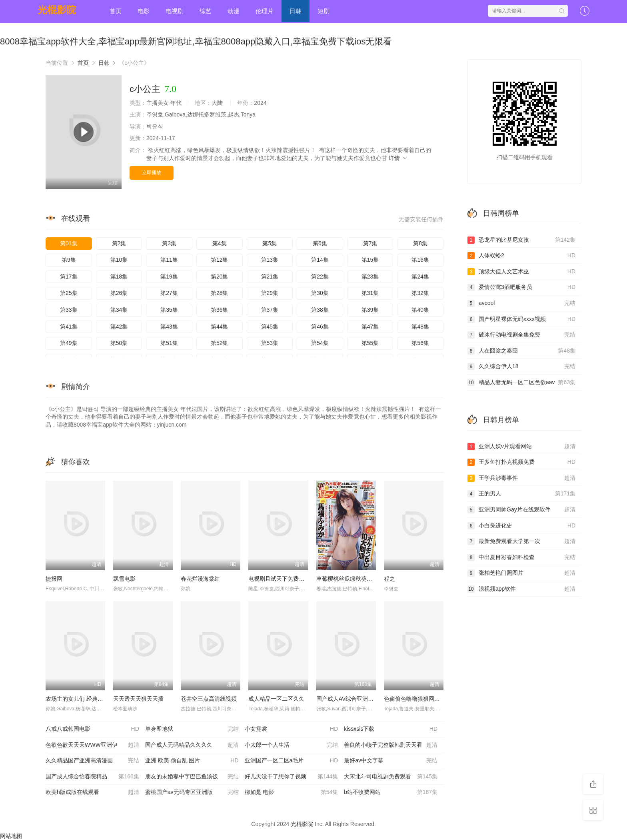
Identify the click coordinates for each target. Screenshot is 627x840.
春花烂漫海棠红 (200, 579)
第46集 (320, 327)
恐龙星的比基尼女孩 (521, 240)
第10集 (119, 260)
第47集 (370, 327)
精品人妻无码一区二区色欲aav (521, 383)
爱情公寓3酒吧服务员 (521, 287)
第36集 (220, 310)
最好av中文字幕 (391, 761)
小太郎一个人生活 (292, 745)
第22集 (320, 277)
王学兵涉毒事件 (521, 478)
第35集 (169, 310)
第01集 (69, 243)
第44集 (220, 327)
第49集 (69, 343)
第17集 (69, 277)
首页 (116, 11)
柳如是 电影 (292, 792)
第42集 (119, 327)
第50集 (119, 343)
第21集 (270, 277)
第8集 (420, 243)
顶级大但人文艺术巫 (521, 272)
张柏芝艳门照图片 (521, 573)
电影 (144, 11)
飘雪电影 (124, 579)
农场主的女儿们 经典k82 (76, 699)
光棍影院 (57, 10)
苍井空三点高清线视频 (209, 699)
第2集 (119, 243)
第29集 (270, 293)
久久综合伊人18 (521, 367)
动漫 (234, 11)
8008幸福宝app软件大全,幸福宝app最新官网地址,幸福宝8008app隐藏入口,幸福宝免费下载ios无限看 (196, 41)
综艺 (206, 11)
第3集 (169, 243)
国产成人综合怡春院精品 (92, 777)
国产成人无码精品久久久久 (192, 745)
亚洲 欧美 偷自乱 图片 (192, 761)
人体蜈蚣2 (521, 256)
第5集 (270, 243)
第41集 (69, 327)
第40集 (420, 310)
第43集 (169, 327)
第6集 (320, 243)
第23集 (370, 277)
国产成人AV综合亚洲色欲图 (351, 699)
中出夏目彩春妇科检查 (521, 557)
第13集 (270, 260)
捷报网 (54, 579)
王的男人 (521, 494)
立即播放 (152, 172)
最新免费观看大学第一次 (521, 541)
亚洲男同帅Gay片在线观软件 (521, 510)
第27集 (169, 293)
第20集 (220, 277)
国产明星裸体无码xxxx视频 (521, 319)
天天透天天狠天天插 (138, 699)
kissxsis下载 (391, 729)
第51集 (169, 343)
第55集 (370, 343)
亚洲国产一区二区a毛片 (292, 761)
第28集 (220, 293)
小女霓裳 (292, 729)
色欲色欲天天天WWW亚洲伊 (92, 745)
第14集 (320, 260)
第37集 (270, 310)
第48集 (420, 327)
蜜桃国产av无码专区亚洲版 (192, 792)
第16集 (420, 260)
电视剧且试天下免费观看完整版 (288, 579)
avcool (521, 303)
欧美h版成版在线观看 (92, 792)
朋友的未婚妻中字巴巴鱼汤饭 (192, 777)
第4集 (220, 243)
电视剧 (175, 11)
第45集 (270, 327)
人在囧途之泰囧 (521, 351)
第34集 (119, 310)
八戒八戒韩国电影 (92, 729)
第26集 (119, 293)
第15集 (370, 260)
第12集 (220, 260)
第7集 (370, 243)
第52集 (220, 343)
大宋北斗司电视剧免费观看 (391, 777)
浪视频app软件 (521, 589)
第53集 (270, 343)
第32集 (420, 293)
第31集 (370, 293)
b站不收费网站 (391, 792)
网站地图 (11, 836)
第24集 (420, 277)
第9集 (69, 260)
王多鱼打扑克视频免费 (521, 462)
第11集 (169, 260)
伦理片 (265, 11)
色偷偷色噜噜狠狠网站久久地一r (424, 699)
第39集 (370, 310)
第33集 (69, 310)
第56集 (420, 343)
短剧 (323, 11)
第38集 (320, 310)
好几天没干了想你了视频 (292, 777)
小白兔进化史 (521, 526)
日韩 (296, 11)
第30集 (320, 293)
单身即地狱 (192, 729)
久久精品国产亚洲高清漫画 (92, 761)
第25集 (69, 293)
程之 (389, 579)
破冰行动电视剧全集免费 (521, 335)
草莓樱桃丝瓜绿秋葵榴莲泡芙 (353, 579)
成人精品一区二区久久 (276, 699)
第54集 (320, 343)
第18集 (119, 277)
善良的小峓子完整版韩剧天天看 (391, 745)
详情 (398, 158)
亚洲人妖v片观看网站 (521, 447)
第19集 (169, 277)
